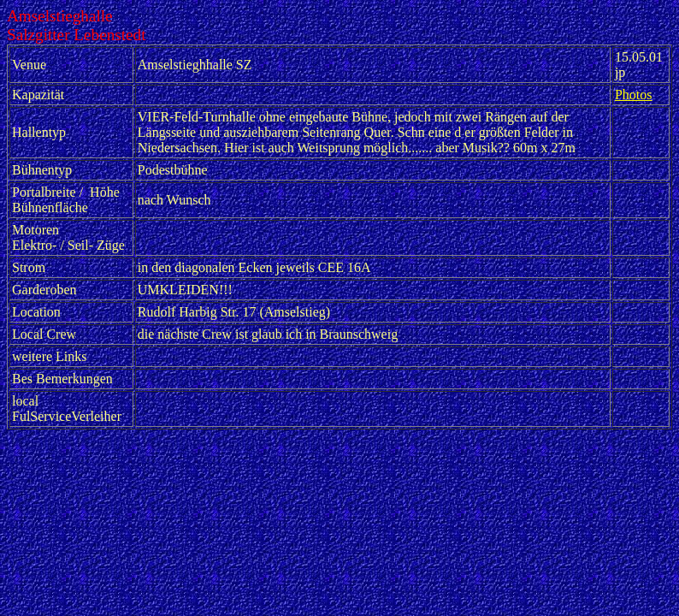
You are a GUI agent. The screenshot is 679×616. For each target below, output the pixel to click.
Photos (634, 95)
